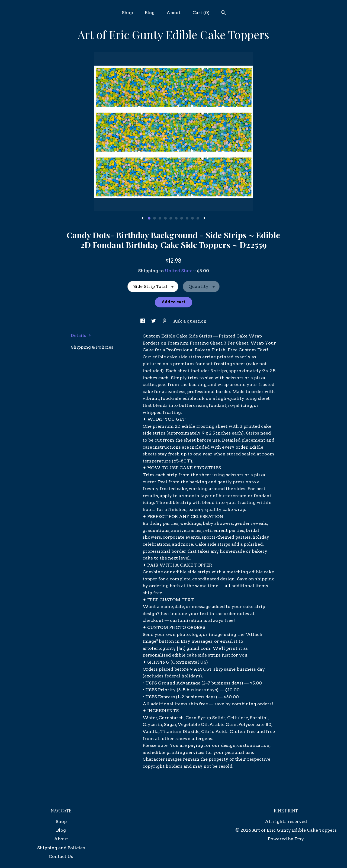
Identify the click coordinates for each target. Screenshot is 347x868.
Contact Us (61, 856)
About (173, 13)
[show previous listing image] (143, 218)
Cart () (201, 13)
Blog (150, 13)
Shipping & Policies (92, 347)
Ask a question (190, 321)
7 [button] (182, 218)
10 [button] (198, 218)
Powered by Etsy (286, 839)
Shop (127, 13)
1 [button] (149, 218)
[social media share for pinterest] (165, 321)
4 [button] (165, 218)
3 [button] (160, 218)
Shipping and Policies (61, 848)
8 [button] (187, 218)
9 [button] (192, 218)
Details (81, 335)
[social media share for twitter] (154, 321)
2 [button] (155, 218)
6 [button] (176, 218)
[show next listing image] (204, 218)
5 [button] (171, 218)
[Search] (224, 13)
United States (180, 271)
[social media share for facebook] (143, 321)
